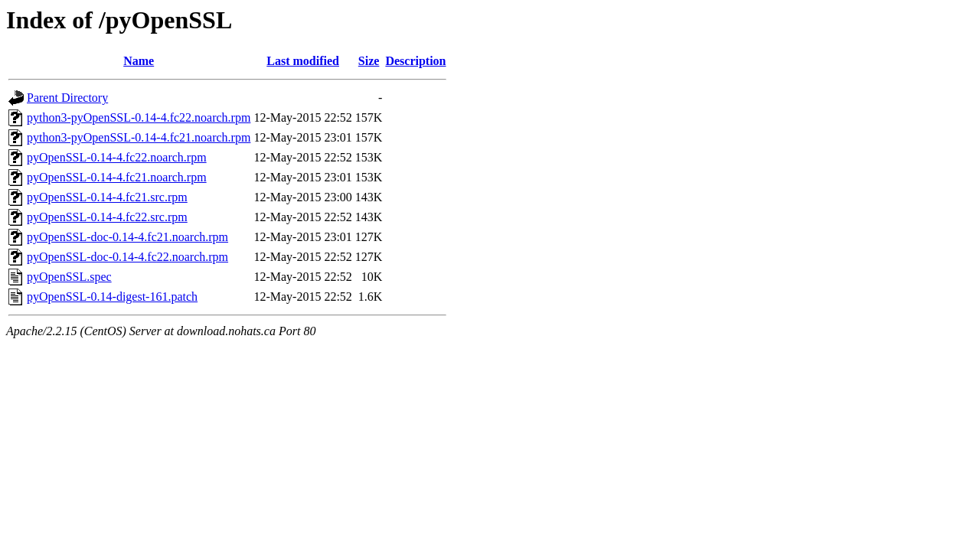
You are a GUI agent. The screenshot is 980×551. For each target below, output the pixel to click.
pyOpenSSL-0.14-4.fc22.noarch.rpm (117, 157)
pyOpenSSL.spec (69, 277)
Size (369, 61)
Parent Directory (67, 98)
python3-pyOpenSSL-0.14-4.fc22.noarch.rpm (139, 117)
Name (139, 61)
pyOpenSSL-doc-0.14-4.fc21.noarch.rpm (127, 237)
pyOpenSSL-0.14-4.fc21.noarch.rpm (117, 177)
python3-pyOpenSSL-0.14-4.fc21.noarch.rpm (139, 137)
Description (415, 61)
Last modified (303, 61)
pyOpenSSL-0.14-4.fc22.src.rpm (107, 217)
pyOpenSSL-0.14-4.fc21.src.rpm (107, 197)
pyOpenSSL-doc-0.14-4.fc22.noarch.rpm (127, 257)
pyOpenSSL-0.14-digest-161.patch (112, 297)
